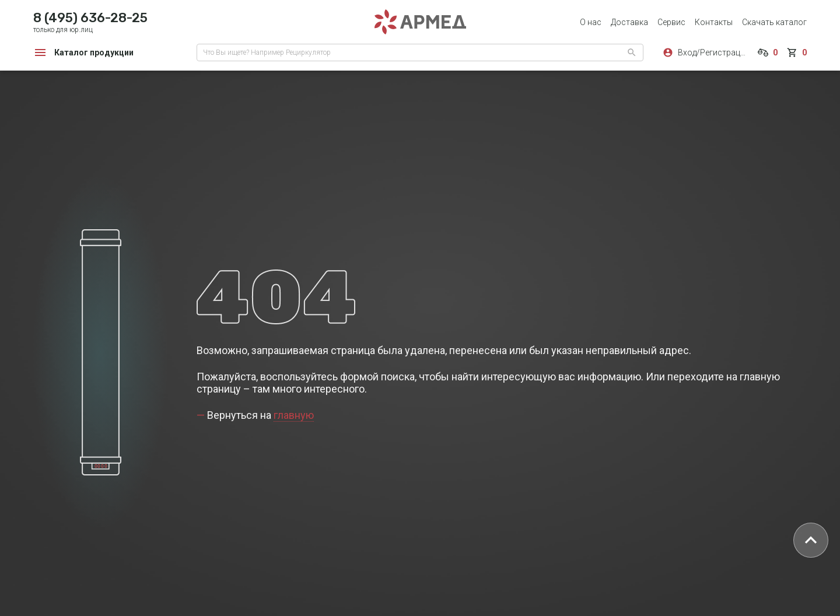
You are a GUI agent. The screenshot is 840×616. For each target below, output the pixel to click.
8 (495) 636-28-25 (90, 18)
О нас (591, 22)
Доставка (629, 22)
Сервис (671, 22)
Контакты (714, 22)
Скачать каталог (774, 22)
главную (294, 415)
